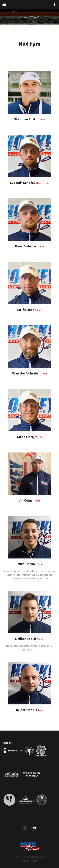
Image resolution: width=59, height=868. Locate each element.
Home (24, 17)
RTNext (34, 861)
